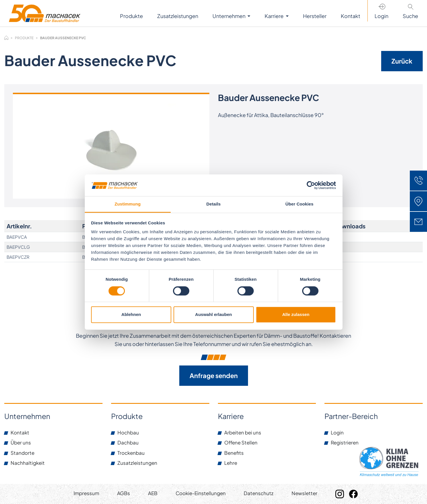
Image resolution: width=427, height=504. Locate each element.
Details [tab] (214, 204)
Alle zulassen (296, 315)
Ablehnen (131, 315)
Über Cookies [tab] (300, 204)
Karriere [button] (274, 16)
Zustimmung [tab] (128, 204)
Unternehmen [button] (229, 16)
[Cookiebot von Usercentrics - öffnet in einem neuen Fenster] (311, 185)
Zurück (402, 61)
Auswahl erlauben (213, 315)
